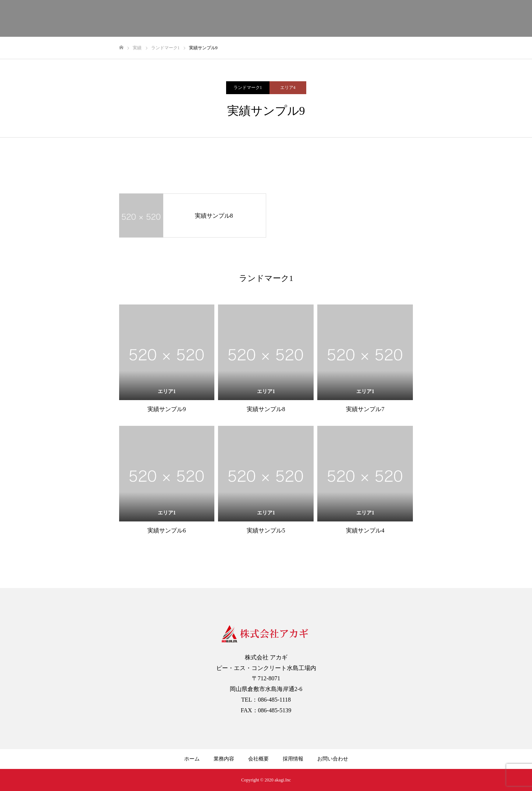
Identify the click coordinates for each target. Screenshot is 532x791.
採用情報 (293, 759)
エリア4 (288, 88)
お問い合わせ (333, 759)
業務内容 (224, 759)
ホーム (192, 759)
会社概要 (258, 759)
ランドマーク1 (248, 88)
